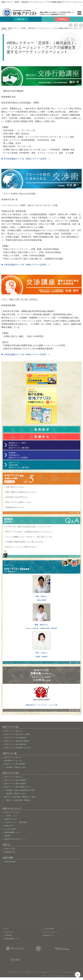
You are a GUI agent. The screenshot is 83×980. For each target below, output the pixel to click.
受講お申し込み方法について (15, 839)
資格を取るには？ (11, 819)
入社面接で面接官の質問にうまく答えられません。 (25, 542)
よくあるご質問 (10, 829)
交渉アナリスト (44, 465)
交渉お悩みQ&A (10, 862)
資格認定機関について (12, 832)
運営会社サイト (48, 935)
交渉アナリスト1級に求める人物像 (17, 734)
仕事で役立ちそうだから (15, 487)
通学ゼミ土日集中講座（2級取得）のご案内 (20, 797)
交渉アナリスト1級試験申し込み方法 (18, 748)
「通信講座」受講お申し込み (15, 794)
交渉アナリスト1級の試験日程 (15, 744)
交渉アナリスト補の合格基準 (15, 764)
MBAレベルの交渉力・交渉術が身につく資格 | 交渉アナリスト (63, 976)
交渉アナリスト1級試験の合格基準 (17, 741)
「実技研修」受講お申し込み (15, 767)
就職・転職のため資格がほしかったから (21, 492)
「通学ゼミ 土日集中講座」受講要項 (17, 800)
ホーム (7, 929)
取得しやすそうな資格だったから (19, 502)
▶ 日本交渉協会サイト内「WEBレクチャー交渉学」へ (26, 159)
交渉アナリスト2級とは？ (14, 777)
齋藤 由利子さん (42, 625)
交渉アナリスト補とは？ (13, 757)
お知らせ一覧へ (10, 849)
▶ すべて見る (75, 513)
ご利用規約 (8, 935)
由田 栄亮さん (41, 596)
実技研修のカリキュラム (13, 761)
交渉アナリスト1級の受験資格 (15, 738)
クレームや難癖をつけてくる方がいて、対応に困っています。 (30, 537)
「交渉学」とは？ (11, 816)
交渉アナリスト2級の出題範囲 (15, 780)
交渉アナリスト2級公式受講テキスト (18, 787)
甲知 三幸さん (41, 653)
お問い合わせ (9, 932)
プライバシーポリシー (51, 932)
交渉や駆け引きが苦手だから (17, 497)
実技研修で (44, 455)
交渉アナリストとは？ (12, 812)
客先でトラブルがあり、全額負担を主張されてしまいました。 (30, 532)
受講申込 (62, 19)
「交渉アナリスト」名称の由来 (16, 822)
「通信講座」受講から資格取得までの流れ (20, 790)
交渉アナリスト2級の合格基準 (15, 784)
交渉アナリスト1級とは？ (14, 731)
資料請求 (21, 19)
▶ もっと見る (75, 556)
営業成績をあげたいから (15, 507)
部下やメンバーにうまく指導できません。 (22, 547)
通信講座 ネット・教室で (44, 445)
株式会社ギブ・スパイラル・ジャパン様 (42, 705)
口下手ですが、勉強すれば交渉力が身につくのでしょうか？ (29, 527)
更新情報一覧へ (10, 852)
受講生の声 (8, 826)
